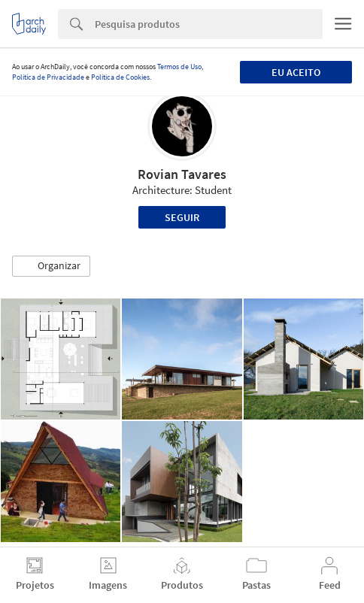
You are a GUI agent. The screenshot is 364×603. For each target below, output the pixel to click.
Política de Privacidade (48, 77)
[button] (51, 266)
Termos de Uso (179, 67)
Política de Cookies (120, 77)
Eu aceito (296, 72)
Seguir (182, 217)
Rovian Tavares (182, 174)
